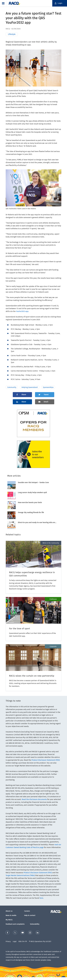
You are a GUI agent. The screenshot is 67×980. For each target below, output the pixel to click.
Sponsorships (48, 387)
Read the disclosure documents (34, 799)
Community (12, 387)
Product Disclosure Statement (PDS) (46, 760)
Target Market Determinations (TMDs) (20, 875)
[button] (3, 3)
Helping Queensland (30, 387)
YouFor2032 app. (22, 311)
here (41, 898)
